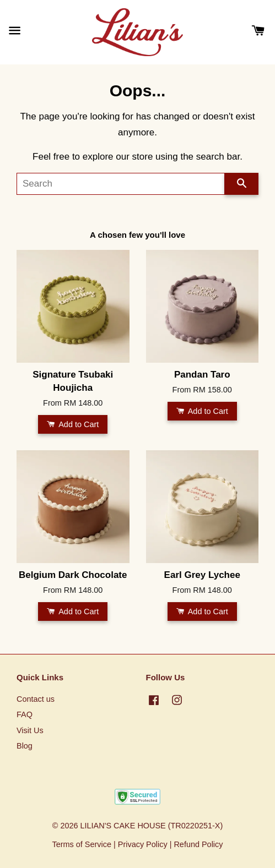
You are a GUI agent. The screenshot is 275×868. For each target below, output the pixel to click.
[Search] (121, 184)
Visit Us (30, 730)
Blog (25, 746)
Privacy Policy (143, 844)
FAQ (25, 714)
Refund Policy (198, 844)
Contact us (36, 699)
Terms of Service (82, 844)
